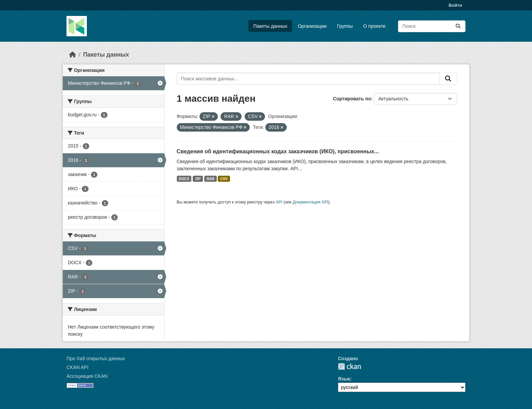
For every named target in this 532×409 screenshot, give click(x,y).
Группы (345, 26)
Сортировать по (352, 99)
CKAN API (78, 367)
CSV (224, 179)
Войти (455, 5)
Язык (344, 379)
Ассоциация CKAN (87, 376)
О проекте (375, 26)
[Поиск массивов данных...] (432, 26)
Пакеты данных (270, 26)
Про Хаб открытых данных (96, 358)
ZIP (198, 179)
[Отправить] (458, 26)
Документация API (311, 202)
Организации (312, 26)
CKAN (349, 366)
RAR (211, 179)
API (279, 202)
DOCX (184, 179)
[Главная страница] (73, 55)
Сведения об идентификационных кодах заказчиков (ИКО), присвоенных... (278, 151)
